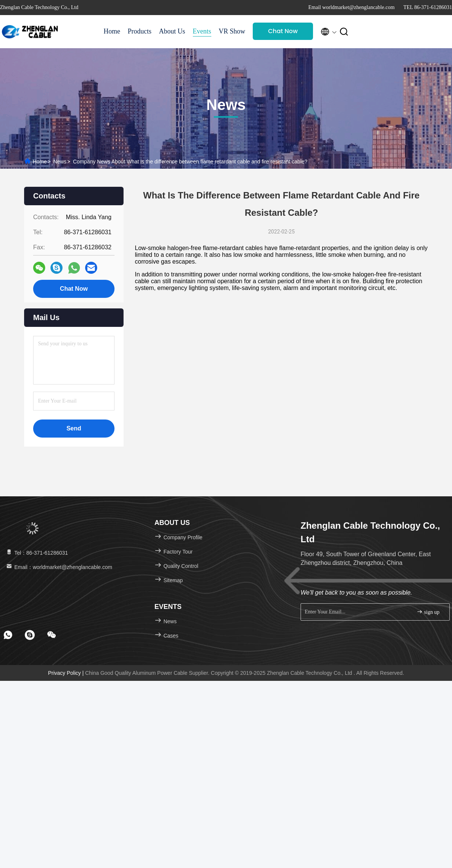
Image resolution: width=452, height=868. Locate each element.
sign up (428, 612)
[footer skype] (30, 635)
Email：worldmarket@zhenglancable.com (59, 567)
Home (112, 31)
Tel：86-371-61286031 (37, 553)
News (60, 162)
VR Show (232, 31)
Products (140, 31)
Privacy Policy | (66, 673)
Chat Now (283, 31)
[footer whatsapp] (8, 635)
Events (202, 31)
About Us (172, 31)
